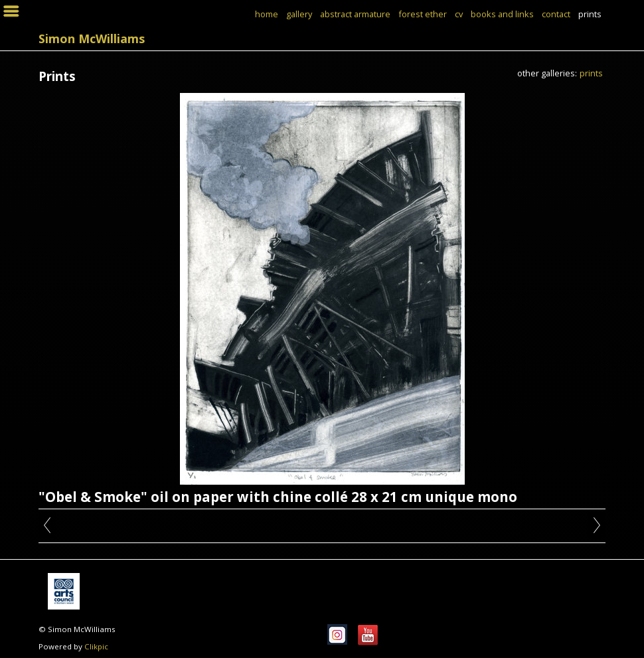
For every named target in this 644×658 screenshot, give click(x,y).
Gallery (299, 14)
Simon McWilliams (92, 39)
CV (459, 14)
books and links (502, 14)
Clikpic (96, 646)
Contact (556, 14)
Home (267, 14)
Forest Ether (423, 14)
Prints (590, 14)
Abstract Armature (355, 14)
